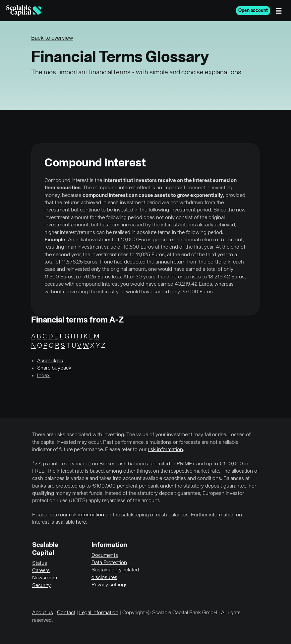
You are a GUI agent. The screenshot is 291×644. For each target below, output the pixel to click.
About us (43, 613)
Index (43, 376)
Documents (105, 556)
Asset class (50, 361)
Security (41, 586)
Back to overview (52, 38)
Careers (41, 571)
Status (40, 563)
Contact (66, 613)
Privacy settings (110, 585)
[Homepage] (24, 11)
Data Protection (109, 563)
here (81, 522)
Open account (253, 11)
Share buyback (54, 368)
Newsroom (45, 578)
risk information (165, 450)
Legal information (99, 613)
